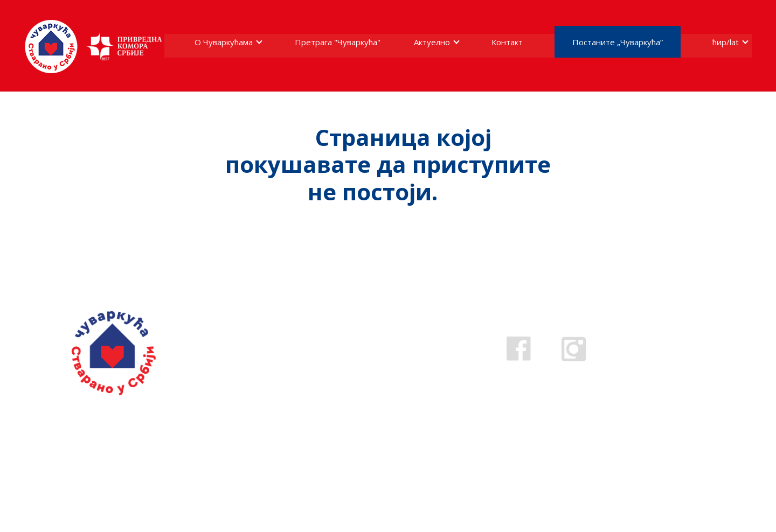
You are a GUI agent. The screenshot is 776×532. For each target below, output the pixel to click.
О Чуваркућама (224, 42)
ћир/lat (726, 42)
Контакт (507, 42)
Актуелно (432, 42)
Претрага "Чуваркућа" (338, 42)
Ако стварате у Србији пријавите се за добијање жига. (134, 436)
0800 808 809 (342, 359)
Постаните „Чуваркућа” (618, 42)
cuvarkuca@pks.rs (355, 375)
